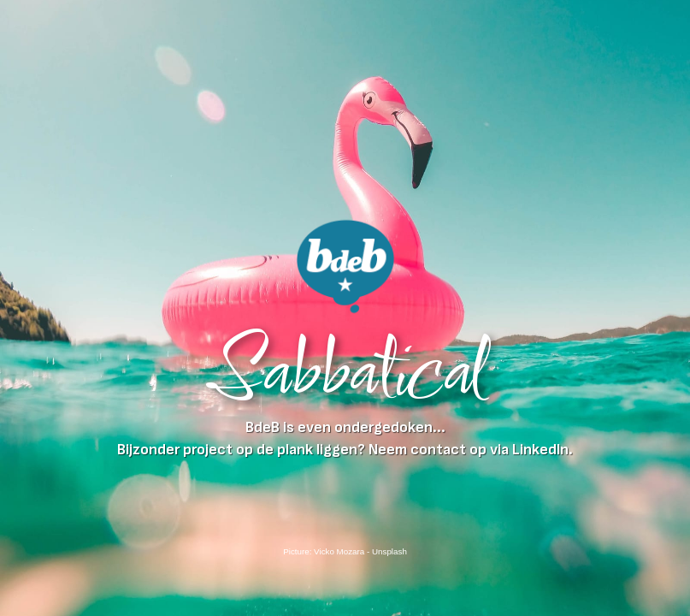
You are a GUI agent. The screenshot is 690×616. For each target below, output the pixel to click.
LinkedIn (540, 450)
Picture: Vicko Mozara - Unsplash (345, 551)
